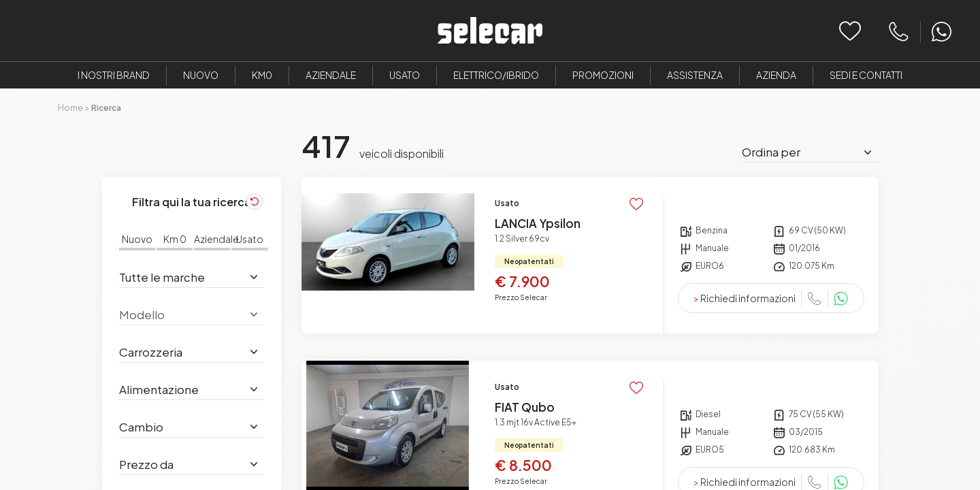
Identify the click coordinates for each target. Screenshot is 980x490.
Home (70, 108)
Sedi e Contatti (866, 75)
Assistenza (695, 75)
